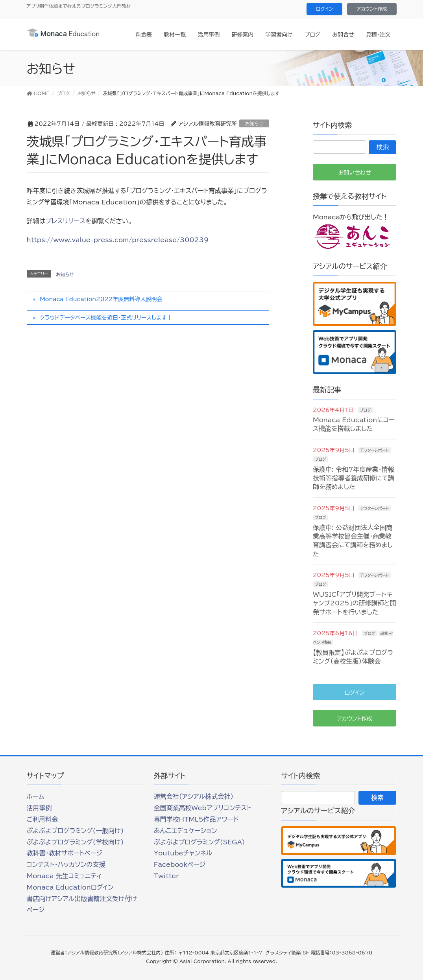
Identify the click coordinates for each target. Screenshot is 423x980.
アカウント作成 (372, 9)
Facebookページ (180, 864)
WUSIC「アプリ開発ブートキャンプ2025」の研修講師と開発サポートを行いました (355, 603)
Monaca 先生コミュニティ (64, 876)
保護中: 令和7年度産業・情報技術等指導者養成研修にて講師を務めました (354, 478)
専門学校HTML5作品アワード (196, 819)
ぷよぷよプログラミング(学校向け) (75, 842)
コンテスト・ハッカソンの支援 (66, 864)
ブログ (365, 410)
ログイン (324, 9)
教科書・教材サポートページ (65, 853)
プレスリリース (65, 221)
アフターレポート (375, 450)
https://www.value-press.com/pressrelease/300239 (118, 240)
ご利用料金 (42, 819)
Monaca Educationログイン (70, 887)
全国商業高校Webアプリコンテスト (203, 808)
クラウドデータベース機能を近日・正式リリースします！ (106, 318)
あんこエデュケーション (186, 831)
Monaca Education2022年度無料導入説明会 (101, 299)
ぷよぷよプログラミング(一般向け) (75, 831)
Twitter (166, 876)
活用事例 (39, 808)
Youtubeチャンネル (183, 853)
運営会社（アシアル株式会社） (194, 796)
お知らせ (254, 123)
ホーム (36, 796)
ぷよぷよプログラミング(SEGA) (199, 842)
